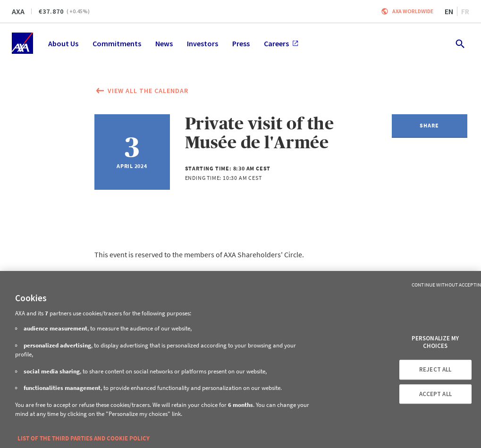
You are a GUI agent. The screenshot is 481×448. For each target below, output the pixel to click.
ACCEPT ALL (435, 394)
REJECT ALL (435, 369)
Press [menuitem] (241, 43)
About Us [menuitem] (63, 43)
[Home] (22, 43)
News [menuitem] (164, 43)
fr (465, 11)
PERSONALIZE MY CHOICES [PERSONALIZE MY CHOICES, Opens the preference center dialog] (435, 342)
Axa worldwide (413, 11)
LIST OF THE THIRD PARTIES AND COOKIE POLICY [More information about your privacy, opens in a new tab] (84, 438)
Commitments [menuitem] (117, 43)
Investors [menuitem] (203, 43)
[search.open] (460, 43)
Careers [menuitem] (281, 43)
